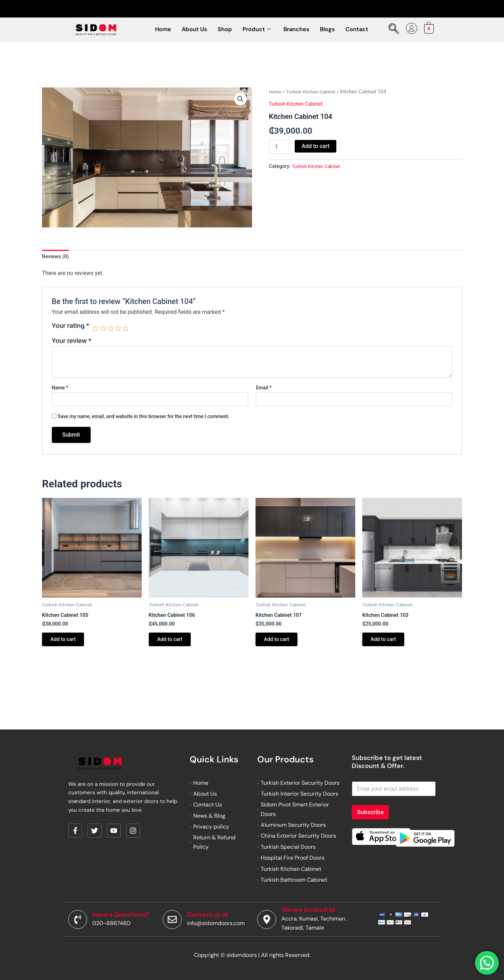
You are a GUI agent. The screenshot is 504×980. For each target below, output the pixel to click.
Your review (72, 342)
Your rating (71, 327)
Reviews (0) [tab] (57, 257)
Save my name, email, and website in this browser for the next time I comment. (144, 418)
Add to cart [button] (66, 643)
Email (264, 389)
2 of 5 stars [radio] (104, 330)
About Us (190, 29)
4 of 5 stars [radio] (120, 330)
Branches (299, 29)
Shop (223, 29)
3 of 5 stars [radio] (112, 330)
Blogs (331, 29)
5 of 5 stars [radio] (128, 330)
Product (257, 29)
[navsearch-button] (393, 30)
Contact (363, 29)
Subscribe (370, 812)
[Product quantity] (279, 147)
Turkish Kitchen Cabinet (314, 92)
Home (157, 29)
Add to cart (316, 146)
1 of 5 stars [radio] (96, 330)
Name (60, 389)
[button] (240, 99)
